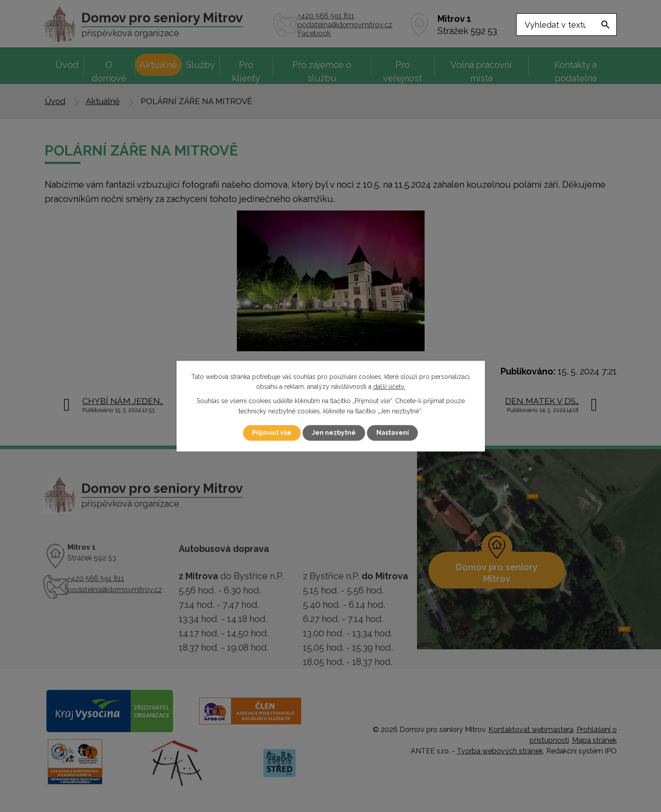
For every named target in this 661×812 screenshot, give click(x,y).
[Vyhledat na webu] (566, 25)
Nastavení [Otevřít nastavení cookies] (393, 433)
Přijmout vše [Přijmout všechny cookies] (272, 433)
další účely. (389, 387)
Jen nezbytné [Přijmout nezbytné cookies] (334, 433)
